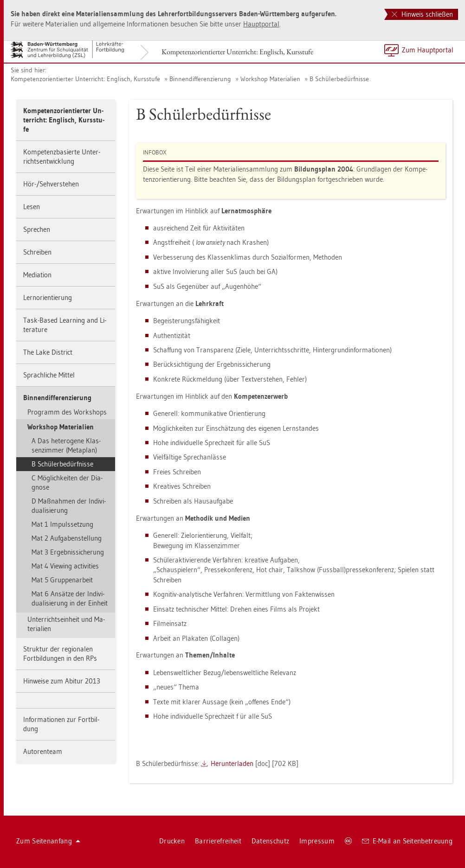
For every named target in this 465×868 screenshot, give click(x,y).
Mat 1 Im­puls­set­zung (62, 524)
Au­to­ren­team (43, 751)
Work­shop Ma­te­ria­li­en (270, 79)
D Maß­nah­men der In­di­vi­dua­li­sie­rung (69, 506)
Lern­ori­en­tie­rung (48, 297)
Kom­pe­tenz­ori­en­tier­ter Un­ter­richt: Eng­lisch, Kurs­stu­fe (237, 52)
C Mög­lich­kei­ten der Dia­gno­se (67, 482)
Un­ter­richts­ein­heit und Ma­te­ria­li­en (66, 624)
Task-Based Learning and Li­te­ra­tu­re (65, 325)
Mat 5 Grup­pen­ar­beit (62, 580)
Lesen (32, 207)
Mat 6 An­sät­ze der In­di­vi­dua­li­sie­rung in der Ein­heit (70, 598)
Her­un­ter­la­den (232, 763)
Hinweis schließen (422, 14)
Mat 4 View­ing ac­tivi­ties (65, 566)
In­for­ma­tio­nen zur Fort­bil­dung (61, 724)
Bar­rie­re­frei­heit (218, 841)
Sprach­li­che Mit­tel (49, 375)
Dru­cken (172, 841)
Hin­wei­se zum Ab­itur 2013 (62, 681)
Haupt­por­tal (261, 24)
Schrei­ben (37, 252)
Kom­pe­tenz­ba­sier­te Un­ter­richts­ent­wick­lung (62, 156)
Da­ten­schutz (270, 841)
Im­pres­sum (317, 841)
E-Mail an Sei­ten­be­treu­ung (407, 841)
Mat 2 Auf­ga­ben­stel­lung (67, 538)
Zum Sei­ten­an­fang (48, 841)
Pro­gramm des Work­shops (67, 412)
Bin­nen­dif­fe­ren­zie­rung (200, 79)
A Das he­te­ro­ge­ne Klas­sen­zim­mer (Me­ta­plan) (66, 445)
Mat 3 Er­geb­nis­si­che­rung (68, 552)
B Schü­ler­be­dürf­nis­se (339, 79)
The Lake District (48, 352)
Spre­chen (37, 229)
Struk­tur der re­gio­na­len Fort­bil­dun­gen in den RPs (60, 654)
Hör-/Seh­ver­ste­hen (51, 184)
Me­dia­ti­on (37, 275)
